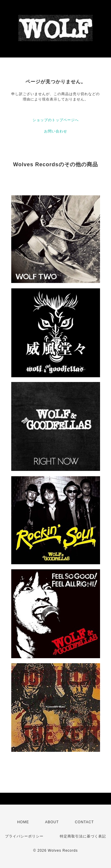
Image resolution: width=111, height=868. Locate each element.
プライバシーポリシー (24, 836)
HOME (23, 822)
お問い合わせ (56, 131)
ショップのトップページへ (56, 120)
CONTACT (84, 822)
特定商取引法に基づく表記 (83, 836)
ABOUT (52, 822)
